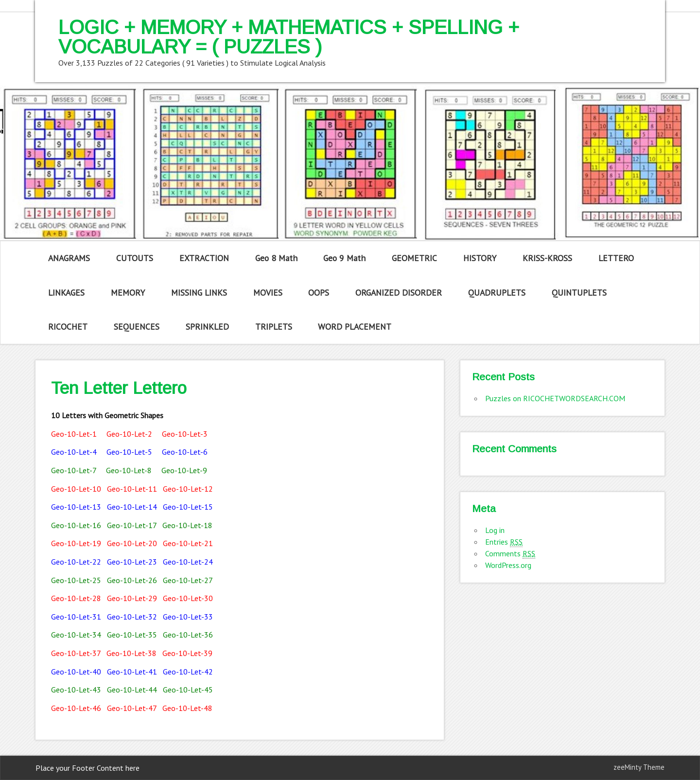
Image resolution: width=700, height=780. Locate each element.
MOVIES (268, 292)
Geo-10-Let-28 (76, 598)
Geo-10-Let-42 (188, 672)
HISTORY (480, 258)
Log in (495, 530)
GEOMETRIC (414, 258)
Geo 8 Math (276, 258)
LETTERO (616, 258)
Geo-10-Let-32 (132, 617)
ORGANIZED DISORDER (399, 292)
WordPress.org (508, 565)
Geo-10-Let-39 (187, 653)
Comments (510, 554)
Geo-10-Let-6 (185, 452)
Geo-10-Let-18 (187, 525)
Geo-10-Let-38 (131, 653)
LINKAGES (66, 292)
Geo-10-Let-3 (185, 434)
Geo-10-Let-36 (188, 635)
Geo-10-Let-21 (188, 543)
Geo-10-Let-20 (132, 543)
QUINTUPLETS (579, 292)
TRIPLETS (274, 327)
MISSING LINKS (199, 292)
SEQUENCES (137, 327)
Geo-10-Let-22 (76, 562)
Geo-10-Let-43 (76, 690)
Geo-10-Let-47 (132, 708)
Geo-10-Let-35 (132, 635)
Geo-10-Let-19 (76, 543)
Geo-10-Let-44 (132, 690)
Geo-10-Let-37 (76, 653)
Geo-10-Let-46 (76, 708)
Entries (504, 542)
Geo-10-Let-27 (188, 580)
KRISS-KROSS (547, 258)
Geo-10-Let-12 (188, 489)
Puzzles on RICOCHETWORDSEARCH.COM (555, 398)
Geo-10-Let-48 (187, 708)
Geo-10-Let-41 (132, 672)
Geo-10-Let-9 (184, 470)
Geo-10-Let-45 (188, 690)
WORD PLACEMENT (355, 327)
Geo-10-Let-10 (77, 489)
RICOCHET (68, 327)
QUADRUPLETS (497, 292)
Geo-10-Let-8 (129, 470)
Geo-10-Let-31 (76, 617)
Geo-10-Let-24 (188, 562)
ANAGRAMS (69, 258)
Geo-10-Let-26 (132, 580)
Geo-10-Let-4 (74, 452)
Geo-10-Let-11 (132, 489)
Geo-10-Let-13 (76, 507)
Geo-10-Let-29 (132, 598)
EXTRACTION (204, 258)
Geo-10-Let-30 (188, 598)
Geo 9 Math (344, 258)
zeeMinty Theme (639, 767)
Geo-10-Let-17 (132, 525)
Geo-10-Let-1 (74, 434)
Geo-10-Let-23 (132, 562)
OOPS (319, 292)
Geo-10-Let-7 (74, 470)
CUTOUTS (135, 258)
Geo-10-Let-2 (129, 434)
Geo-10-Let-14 (133, 507)
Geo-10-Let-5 (129, 452)
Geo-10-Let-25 (76, 580)
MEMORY (128, 292)
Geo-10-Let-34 (76, 635)
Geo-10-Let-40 (76, 672)
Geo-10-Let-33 (188, 617)
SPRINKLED (207, 327)
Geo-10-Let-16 (76, 525)
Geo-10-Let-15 (188, 507)
